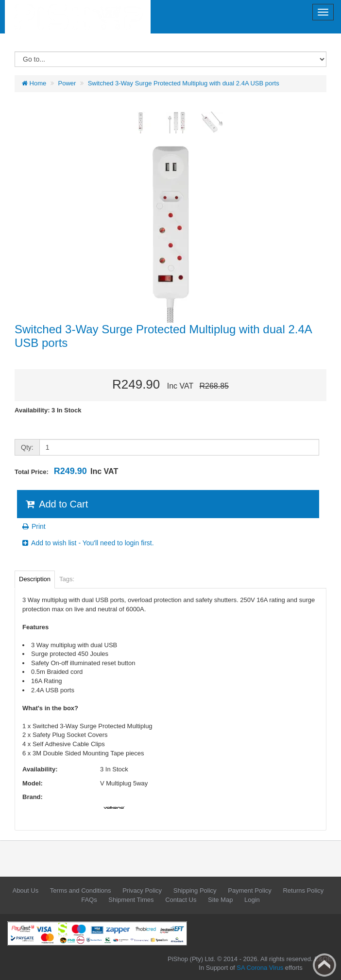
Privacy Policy (142, 890)
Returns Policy (303, 890)
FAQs (89, 900)
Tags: (67, 579)
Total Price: (66, 471)
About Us (26, 890)
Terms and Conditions (81, 890)
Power (67, 83)
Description (35, 579)
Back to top (324, 965)
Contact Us (181, 900)
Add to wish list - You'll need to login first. (87, 543)
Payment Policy (250, 890)
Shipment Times (131, 900)
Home (34, 83)
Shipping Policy (195, 890)
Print (33, 526)
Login (252, 900)
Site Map (220, 900)
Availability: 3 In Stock (48, 410)
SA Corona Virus (260, 968)
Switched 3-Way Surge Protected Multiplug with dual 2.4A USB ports (184, 83)
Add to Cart (56, 504)
